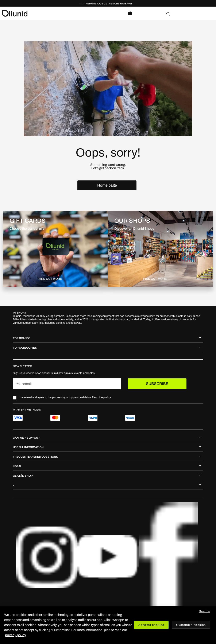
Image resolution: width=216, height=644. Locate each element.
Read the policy (101, 397)
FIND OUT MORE (50, 279)
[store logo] (55, 13)
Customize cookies (191, 625)
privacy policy (16, 635)
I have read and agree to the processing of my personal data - (65, 397)
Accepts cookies (151, 625)
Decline (205, 611)
